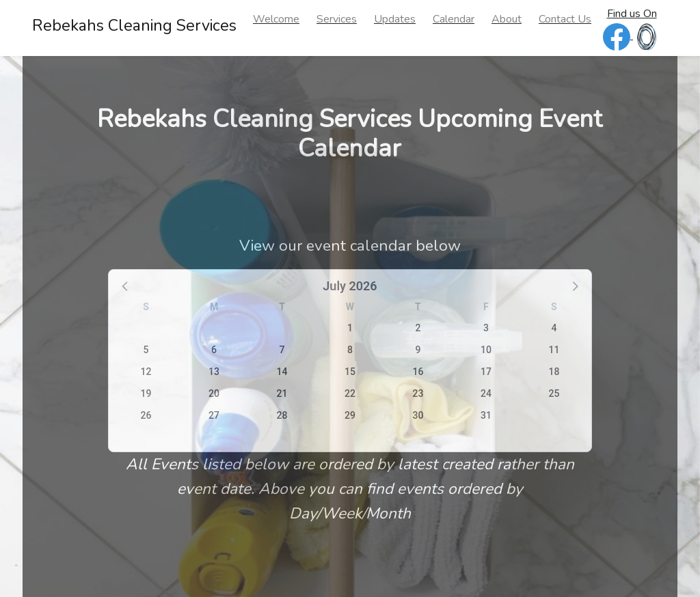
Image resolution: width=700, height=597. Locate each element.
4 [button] (554, 328)
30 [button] (418, 415)
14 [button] (282, 372)
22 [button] (350, 393)
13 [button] (214, 372)
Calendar (454, 19)
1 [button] (350, 328)
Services (337, 19)
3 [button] (486, 328)
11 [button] (554, 350)
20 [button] (214, 393)
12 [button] (146, 372)
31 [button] (486, 415)
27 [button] (214, 415)
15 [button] (350, 372)
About (507, 19)
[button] (126, 286)
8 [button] (350, 350)
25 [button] (554, 393)
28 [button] (282, 415)
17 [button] (486, 372)
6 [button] (214, 350)
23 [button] (418, 393)
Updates (395, 19)
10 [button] (486, 350)
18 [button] (554, 372)
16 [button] (418, 372)
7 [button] (282, 350)
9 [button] (418, 350)
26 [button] (146, 415)
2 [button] (418, 328)
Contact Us (565, 19)
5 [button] (146, 350)
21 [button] (282, 393)
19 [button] (146, 393)
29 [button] (350, 415)
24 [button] (486, 393)
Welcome (276, 19)
